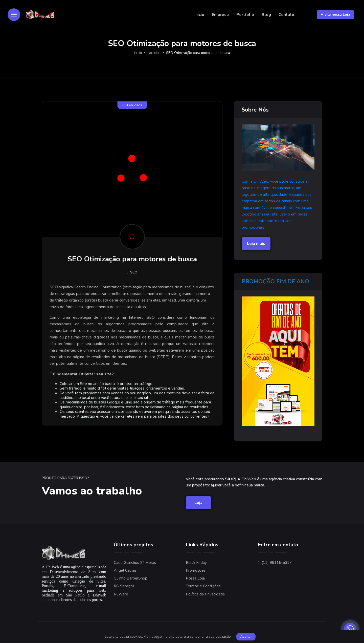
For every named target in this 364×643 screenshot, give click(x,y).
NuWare (121, 594)
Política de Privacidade (205, 594)
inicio (138, 53)
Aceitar (246, 637)
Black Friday (196, 563)
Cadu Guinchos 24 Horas (135, 563)
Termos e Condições (203, 586)
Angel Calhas (125, 570)
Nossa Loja (195, 578)
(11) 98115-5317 (277, 563)
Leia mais (256, 244)
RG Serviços (124, 586)
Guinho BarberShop (131, 578)
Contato (286, 15)
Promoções (196, 570)
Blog (266, 15)
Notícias (154, 53)
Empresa (220, 15)
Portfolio (245, 15)
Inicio (199, 15)
